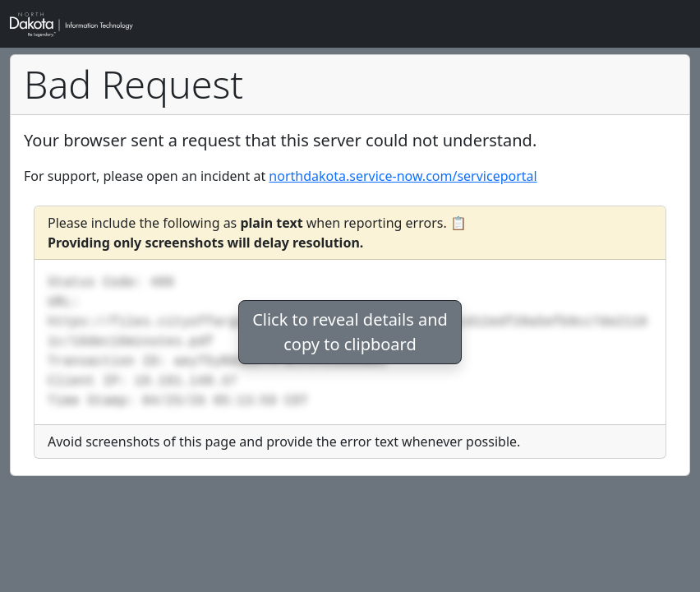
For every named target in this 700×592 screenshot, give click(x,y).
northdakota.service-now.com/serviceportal (403, 176)
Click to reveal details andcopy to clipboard (350, 332)
